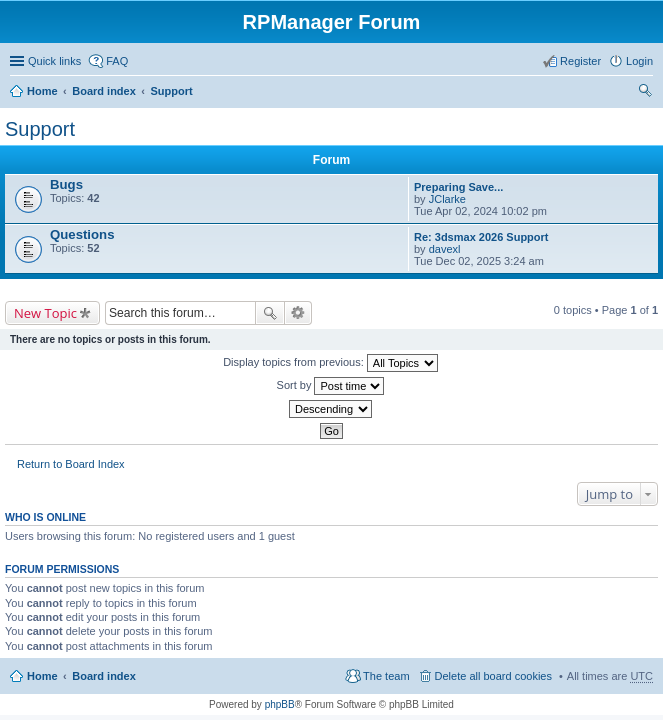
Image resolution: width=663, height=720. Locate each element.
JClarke (447, 199)
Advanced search (298, 313)
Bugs (66, 184)
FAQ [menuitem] (117, 61)
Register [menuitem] (580, 61)
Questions (82, 234)
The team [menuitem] (386, 676)
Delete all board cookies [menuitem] (493, 676)
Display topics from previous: (330, 363)
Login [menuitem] (639, 61)
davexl (445, 249)
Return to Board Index (71, 464)
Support (171, 91)
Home (42, 91)
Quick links (54, 61)
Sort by (331, 386)
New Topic (45, 313)
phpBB (280, 704)
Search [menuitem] (645, 93)
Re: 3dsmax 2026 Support (481, 237)
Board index (104, 91)
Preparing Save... (458, 187)
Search (270, 313)
